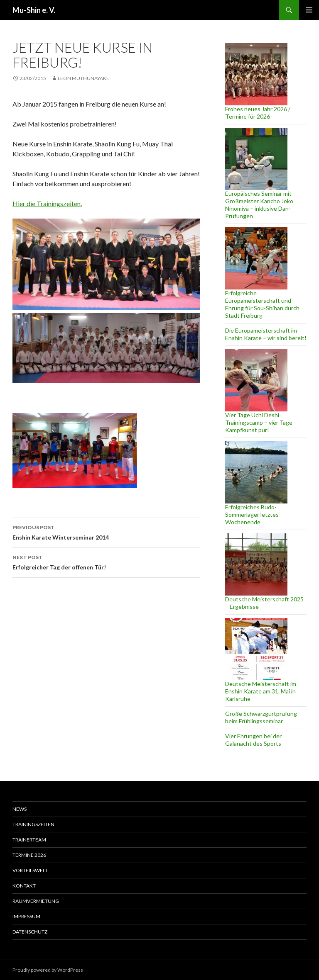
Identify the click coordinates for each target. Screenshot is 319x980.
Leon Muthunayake (83, 78)
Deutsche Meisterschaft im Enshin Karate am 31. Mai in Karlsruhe (261, 691)
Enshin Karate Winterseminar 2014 (106, 532)
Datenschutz (30, 932)
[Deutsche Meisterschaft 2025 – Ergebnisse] (256, 564)
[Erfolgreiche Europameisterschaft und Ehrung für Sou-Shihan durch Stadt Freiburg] (256, 258)
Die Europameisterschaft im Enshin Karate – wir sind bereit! (266, 334)
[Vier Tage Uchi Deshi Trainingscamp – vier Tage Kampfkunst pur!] (256, 380)
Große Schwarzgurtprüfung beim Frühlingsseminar (261, 717)
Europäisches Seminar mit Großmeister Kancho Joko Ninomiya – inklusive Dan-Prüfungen (259, 205)
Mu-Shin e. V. (34, 10)
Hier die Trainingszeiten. (47, 203)
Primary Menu (309, 10)
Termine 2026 (29, 855)
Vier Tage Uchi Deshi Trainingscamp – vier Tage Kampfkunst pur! (259, 422)
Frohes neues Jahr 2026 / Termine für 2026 (258, 113)
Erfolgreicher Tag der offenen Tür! (106, 562)
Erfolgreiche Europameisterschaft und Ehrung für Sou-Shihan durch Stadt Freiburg (262, 304)
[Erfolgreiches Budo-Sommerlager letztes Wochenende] (256, 472)
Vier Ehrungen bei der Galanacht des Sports (253, 740)
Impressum (26, 916)
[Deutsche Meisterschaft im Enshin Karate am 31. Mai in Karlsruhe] (256, 649)
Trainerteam (29, 840)
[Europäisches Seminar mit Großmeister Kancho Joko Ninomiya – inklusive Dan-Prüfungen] (256, 159)
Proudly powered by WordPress (48, 970)
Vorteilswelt (30, 870)
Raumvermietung (36, 901)
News (20, 809)
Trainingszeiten (33, 824)
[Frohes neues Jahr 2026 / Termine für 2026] (256, 74)
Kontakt (24, 886)
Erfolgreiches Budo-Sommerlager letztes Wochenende (252, 514)
